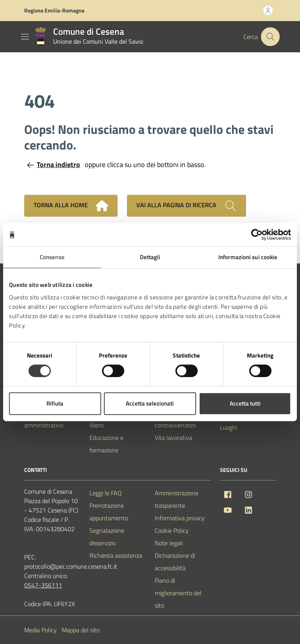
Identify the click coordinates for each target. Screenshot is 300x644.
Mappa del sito (81, 630)
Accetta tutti (245, 403)
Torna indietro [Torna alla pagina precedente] (54, 165)
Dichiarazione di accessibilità (175, 562)
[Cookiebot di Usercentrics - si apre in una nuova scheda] (257, 235)
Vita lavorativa (173, 438)
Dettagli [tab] (150, 257)
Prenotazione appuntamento (109, 512)
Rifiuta (55, 403)
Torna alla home (71, 206)
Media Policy (40, 630)
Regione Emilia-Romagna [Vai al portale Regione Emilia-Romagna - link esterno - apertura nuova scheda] (54, 10)
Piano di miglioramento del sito (178, 593)
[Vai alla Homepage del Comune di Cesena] (87, 37)
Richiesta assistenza (116, 555)
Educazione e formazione (106, 444)
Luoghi (229, 427)
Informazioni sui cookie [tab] (248, 257)
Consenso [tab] (52, 257)
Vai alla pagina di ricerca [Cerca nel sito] (187, 206)
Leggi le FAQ (106, 493)
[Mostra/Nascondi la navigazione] (25, 37)
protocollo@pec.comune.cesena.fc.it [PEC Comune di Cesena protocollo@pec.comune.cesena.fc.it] (71, 566)
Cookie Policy (172, 530)
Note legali (169, 543)
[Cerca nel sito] (270, 37)
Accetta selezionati (150, 403)
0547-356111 (43, 585)
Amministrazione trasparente (177, 499)
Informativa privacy (180, 518)
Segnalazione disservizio (107, 537)
